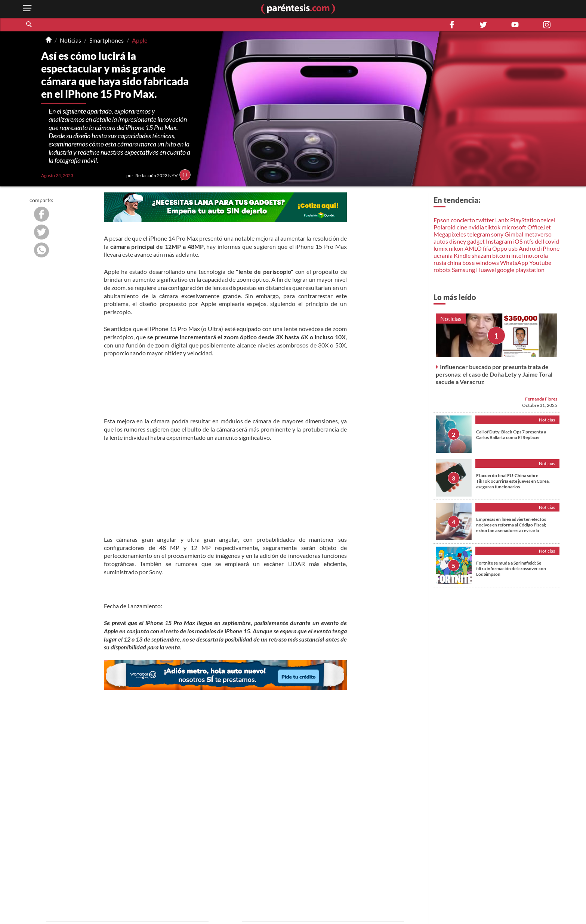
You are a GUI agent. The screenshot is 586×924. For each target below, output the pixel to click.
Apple (140, 40)
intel (517, 255)
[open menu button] (27, 9)
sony (497, 234)
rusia (440, 262)
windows (487, 262)
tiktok (493, 227)
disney (458, 241)
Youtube (540, 262)
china (454, 262)
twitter (485, 220)
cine (462, 227)
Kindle (462, 255)
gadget (476, 241)
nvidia (476, 227)
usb (513, 248)
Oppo (500, 248)
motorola (536, 255)
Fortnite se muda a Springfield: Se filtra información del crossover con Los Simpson (511, 568)
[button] (30, 25)
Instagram (499, 241)
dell (539, 241)
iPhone (550, 248)
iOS (518, 241)
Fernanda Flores (541, 399)
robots (442, 270)
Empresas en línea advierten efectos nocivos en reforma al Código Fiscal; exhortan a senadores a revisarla (511, 525)
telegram (479, 234)
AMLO (473, 248)
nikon (456, 248)
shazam (481, 255)
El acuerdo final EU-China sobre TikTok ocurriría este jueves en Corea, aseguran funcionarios (513, 481)
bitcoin (501, 255)
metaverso (538, 234)
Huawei (486, 270)
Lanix (502, 220)
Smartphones (107, 40)
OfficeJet (539, 227)
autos (441, 241)
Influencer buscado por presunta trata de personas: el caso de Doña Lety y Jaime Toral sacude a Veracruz (494, 374)
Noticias (70, 40)
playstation (530, 270)
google (506, 270)
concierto (463, 220)
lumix (441, 248)
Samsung (463, 270)
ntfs (529, 241)
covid (552, 241)
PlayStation (525, 220)
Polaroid (445, 227)
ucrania (443, 255)
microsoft (514, 227)
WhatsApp (514, 262)
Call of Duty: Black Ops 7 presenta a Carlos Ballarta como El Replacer (511, 435)
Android (529, 248)
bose (468, 262)
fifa (487, 248)
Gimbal (514, 234)
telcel (548, 220)
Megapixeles (450, 234)
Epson (442, 220)
